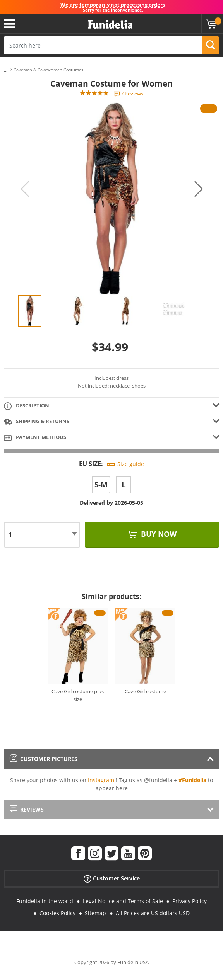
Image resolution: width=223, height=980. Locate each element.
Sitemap (95, 913)
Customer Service (112, 878)
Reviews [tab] (27, 809)
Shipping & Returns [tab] (37, 422)
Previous (25, 189)
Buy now (158, 534)
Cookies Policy (57, 913)
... (6, 70)
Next (199, 189)
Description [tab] (27, 406)
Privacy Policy (190, 901)
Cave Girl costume (145, 691)
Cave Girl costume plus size (78, 695)
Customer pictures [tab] (44, 759)
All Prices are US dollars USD (153, 913)
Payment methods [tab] (35, 438)
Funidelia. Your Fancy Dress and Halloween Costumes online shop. (110, 25)
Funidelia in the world (45, 901)
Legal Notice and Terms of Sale (123, 901)
